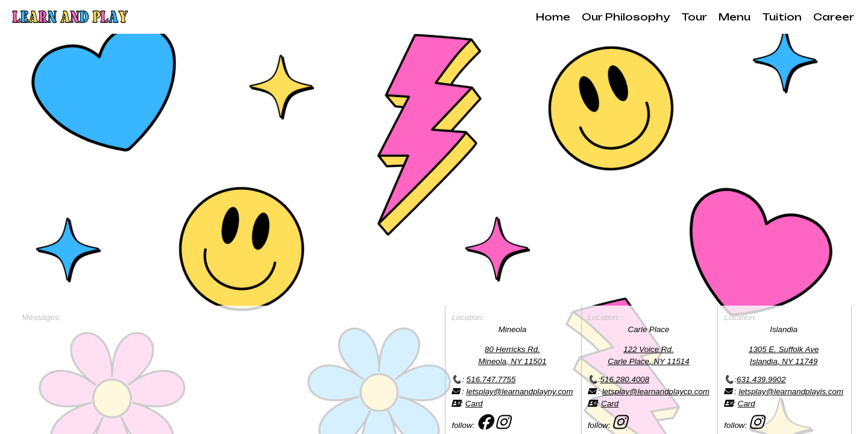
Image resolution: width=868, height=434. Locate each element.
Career (834, 17)
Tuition (782, 17)
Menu (734, 17)
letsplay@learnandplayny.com (520, 392)
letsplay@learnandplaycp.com (656, 392)
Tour (694, 17)
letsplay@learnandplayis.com (791, 392)
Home (553, 17)
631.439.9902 (761, 379)
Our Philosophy (626, 17)
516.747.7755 (491, 379)
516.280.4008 (625, 379)
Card (474, 404)
